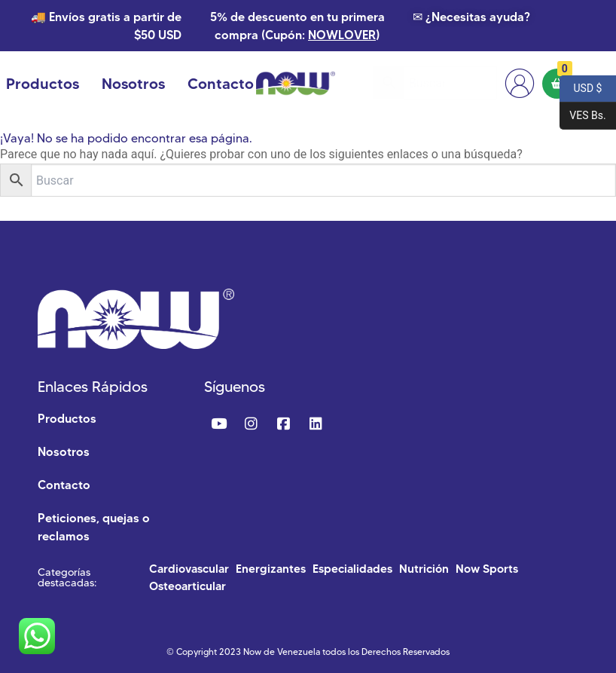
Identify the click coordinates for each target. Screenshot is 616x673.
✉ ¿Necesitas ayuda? (471, 17)
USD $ (581, 89)
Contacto (221, 84)
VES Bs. (583, 116)
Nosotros (133, 84)
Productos (43, 84)
